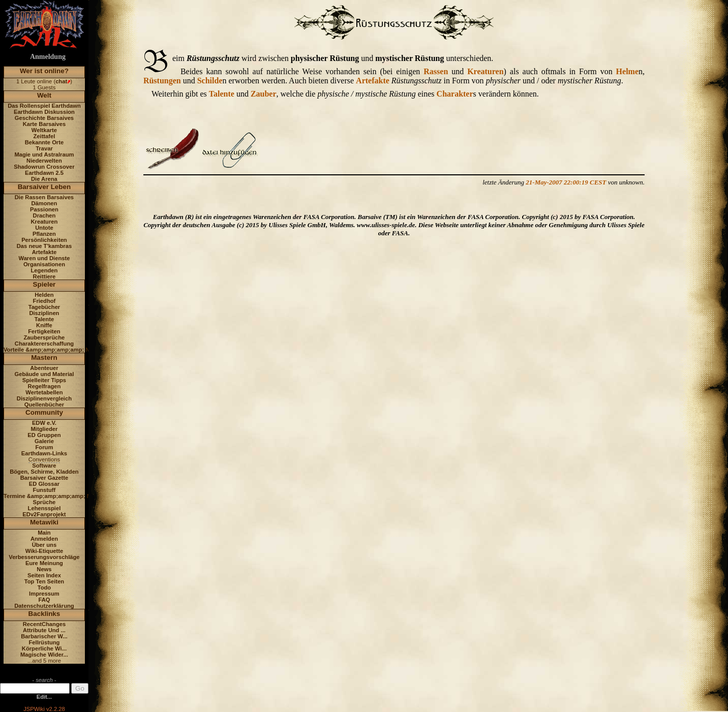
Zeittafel (44, 136)
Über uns (44, 545)
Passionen (44, 209)
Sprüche (44, 502)
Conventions (44, 459)
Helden (44, 295)
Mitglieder (44, 429)
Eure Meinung (44, 563)
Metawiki (44, 522)
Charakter (455, 94)
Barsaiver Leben (44, 187)
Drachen (44, 215)
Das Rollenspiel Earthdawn (44, 106)
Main (44, 533)
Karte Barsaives (44, 124)
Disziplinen (44, 313)
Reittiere (44, 276)
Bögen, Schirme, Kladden (44, 472)
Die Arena (44, 179)
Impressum (44, 594)
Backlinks (44, 614)
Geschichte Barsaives (44, 118)
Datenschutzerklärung (44, 606)
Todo (44, 587)
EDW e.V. (44, 423)
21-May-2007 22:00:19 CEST (566, 182)
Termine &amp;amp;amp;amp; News (53, 496)
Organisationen (44, 264)
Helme (627, 71)
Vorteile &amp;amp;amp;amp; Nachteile (57, 350)
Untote (44, 228)
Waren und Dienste (44, 258)
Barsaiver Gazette (44, 478)
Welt (44, 95)
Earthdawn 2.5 (44, 173)
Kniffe (44, 325)
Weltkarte (44, 130)
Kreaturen (44, 222)
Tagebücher (44, 307)
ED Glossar (44, 484)
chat (61, 81)
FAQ (44, 600)
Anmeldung (48, 57)
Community (44, 412)
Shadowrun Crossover (44, 167)
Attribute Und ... (44, 630)
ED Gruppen (44, 435)
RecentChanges (44, 624)
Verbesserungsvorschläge (44, 557)
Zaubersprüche (44, 337)
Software (44, 466)
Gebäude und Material (44, 374)
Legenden (44, 270)
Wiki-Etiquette (44, 551)
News (44, 569)
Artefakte (44, 252)
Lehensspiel (44, 508)
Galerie (44, 441)
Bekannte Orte (44, 142)
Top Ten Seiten (44, 581)
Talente (44, 319)
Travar (44, 148)
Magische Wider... (44, 655)
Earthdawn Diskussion (44, 112)
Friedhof (44, 301)
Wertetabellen (44, 392)
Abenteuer (44, 368)
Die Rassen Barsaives (44, 197)
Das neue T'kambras (44, 246)
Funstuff (44, 490)
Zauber (264, 94)
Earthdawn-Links (44, 453)
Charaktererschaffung (44, 344)
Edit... (44, 697)
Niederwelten (44, 161)
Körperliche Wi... (44, 648)
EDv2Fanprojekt (44, 514)
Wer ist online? (44, 71)
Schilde (210, 81)
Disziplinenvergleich (44, 398)
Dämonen (44, 203)
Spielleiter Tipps (44, 380)
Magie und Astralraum (44, 154)
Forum (44, 447)
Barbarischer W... (44, 636)
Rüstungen (162, 81)
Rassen (436, 71)
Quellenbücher (44, 405)
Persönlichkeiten (44, 240)
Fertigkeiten (44, 331)
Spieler (44, 284)
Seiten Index (44, 575)
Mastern (44, 358)
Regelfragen (44, 386)
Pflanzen (44, 234)
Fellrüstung (44, 642)
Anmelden (44, 539)
